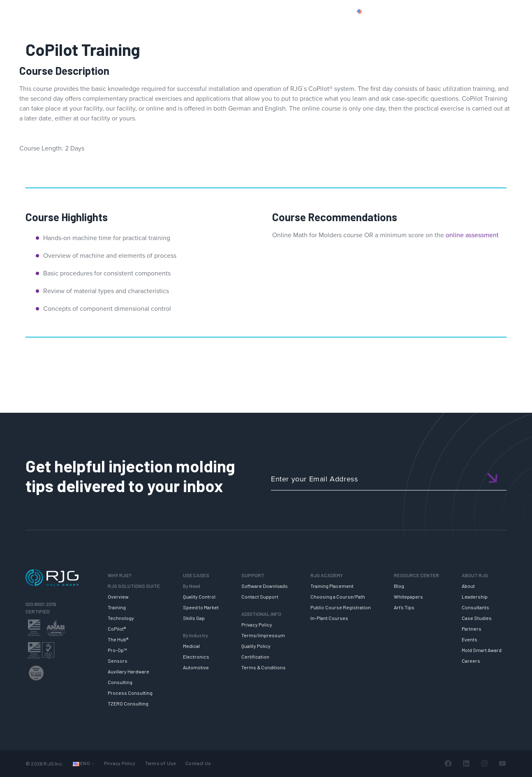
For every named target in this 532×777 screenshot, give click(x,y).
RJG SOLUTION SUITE (167, 26)
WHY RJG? (104, 26)
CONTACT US (445, 11)
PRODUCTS (402, 11)
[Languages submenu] (93, 763)
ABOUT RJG (440, 26)
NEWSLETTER (494, 26)
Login (490, 11)
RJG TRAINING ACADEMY (296, 26)
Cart (513, 11)
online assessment (472, 235)
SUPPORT (229, 26)
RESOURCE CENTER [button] (377, 26)
